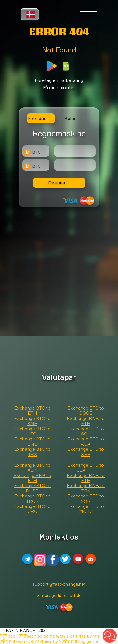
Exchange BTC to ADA (86, 441)
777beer (9, 636)
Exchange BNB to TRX (86, 488)
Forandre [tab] (37, 118)
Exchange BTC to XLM (32, 468)
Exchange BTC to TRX (32, 452)
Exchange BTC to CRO (32, 509)
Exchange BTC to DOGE (86, 410)
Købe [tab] (70, 118)
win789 (26, 641)
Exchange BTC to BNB (32, 441)
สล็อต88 (8, 641)
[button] (110, 636)
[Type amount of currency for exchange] (75, 151)
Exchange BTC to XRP (86, 452)
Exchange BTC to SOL (86, 431)
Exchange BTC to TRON (32, 498)
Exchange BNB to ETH (86, 421)
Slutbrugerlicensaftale (59, 595)
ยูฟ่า (57, 641)
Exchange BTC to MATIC (86, 509)
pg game (46, 636)
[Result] (75, 165)
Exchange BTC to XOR (86, 498)
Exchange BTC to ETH (32, 410)
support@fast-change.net (59, 584)
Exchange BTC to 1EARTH (86, 468)
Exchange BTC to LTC (32, 431)
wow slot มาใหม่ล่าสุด (78, 636)
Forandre (57, 182)
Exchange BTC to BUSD (32, 488)
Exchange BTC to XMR (32, 421)
